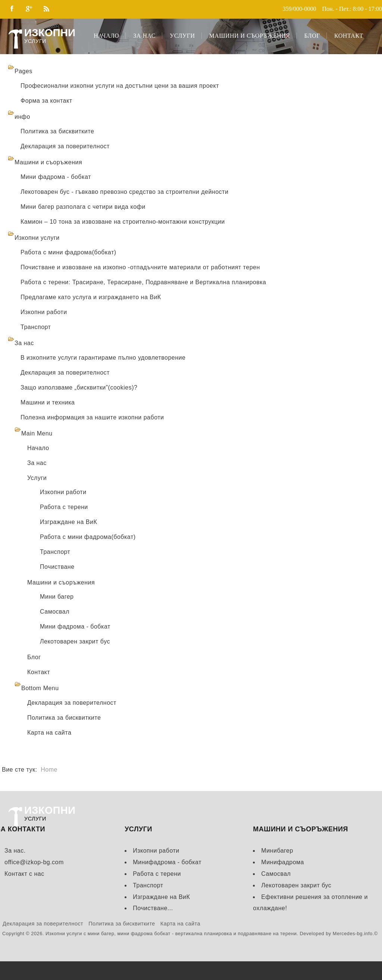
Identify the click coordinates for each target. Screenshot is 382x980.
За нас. (15, 851)
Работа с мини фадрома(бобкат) (68, 252)
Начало (106, 36)
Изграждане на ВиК (68, 522)
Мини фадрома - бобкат (56, 177)
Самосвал (55, 612)
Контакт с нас (24, 874)
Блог (312, 36)
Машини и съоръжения (250, 36)
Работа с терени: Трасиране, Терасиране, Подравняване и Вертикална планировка (143, 282)
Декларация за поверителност (65, 146)
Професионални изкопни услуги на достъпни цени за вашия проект (120, 86)
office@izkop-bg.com (34, 862)
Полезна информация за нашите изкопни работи (92, 417)
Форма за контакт (46, 101)
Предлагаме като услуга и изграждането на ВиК (91, 297)
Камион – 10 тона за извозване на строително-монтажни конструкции (123, 222)
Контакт (349, 36)
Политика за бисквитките (57, 131)
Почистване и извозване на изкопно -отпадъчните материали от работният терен (140, 267)
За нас (144, 36)
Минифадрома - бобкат (167, 862)
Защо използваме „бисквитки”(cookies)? (79, 387)
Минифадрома (283, 862)
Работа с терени (64, 507)
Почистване (57, 567)
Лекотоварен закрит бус (75, 641)
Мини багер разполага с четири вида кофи (83, 207)
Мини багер (57, 597)
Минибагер (277, 851)
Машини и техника (48, 402)
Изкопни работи (44, 312)
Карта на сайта (49, 733)
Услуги (182, 36)
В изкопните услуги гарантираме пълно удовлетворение (103, 358)
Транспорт (36, 327)
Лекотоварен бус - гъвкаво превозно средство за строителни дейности (124, 192)
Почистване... (153, 908)
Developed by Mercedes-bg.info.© (339, 934)
